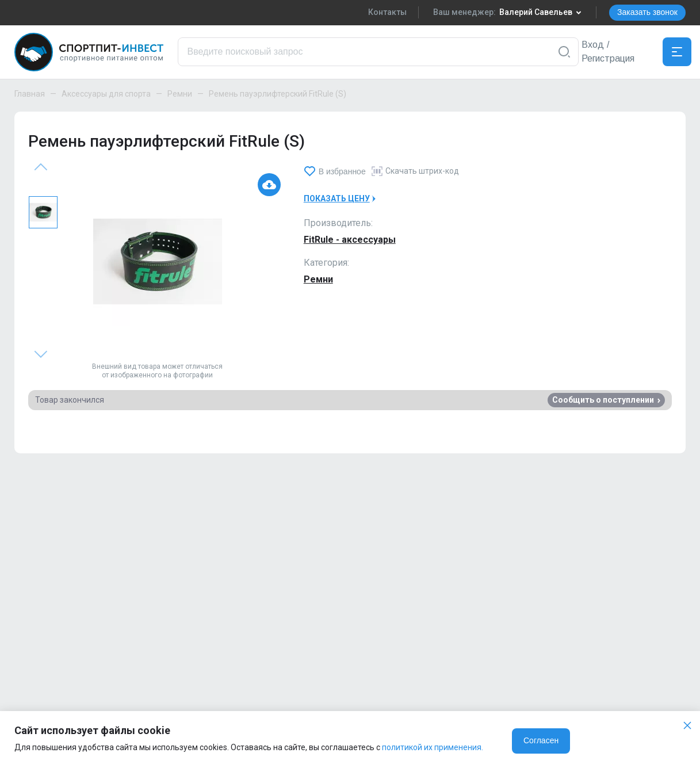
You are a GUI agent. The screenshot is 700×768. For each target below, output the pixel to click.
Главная (30, 94)
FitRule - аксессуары (350, 240)
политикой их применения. (433, 747)
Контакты (387, 12)
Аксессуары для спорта (106, 94)
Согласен (541, 740)
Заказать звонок (647, 12)
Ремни (180, 94)
